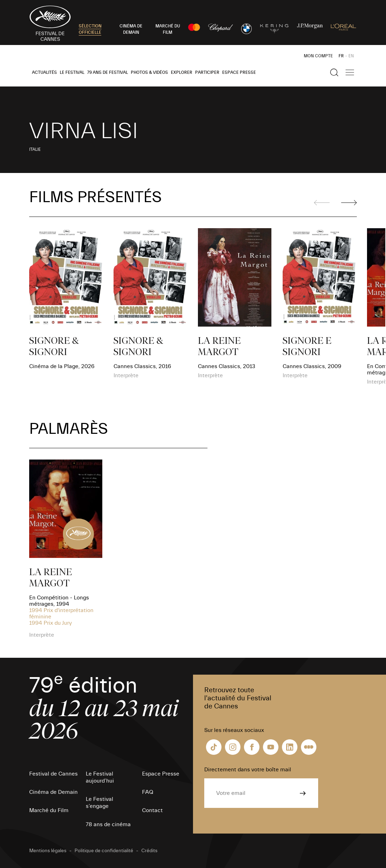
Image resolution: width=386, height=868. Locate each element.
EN (351, 56)
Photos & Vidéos (149, 72)
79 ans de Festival (108, 72)
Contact (152, 810)
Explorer (182, 72)
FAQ (148, 792)
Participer (207, 72)
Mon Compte (318, 56)
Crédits (149, 851)
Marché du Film (49, 810)
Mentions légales (48, 851)
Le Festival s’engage (99, 803)
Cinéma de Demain (53, 792)
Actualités (44, 72)
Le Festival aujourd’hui (100, 777)
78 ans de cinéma (108, 824)
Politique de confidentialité (104, 851)
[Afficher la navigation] (350, 72)
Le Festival (72, 72)
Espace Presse (239, 72)
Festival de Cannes (53, 774)
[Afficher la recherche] (334, 72)
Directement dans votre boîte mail (248, 770)
